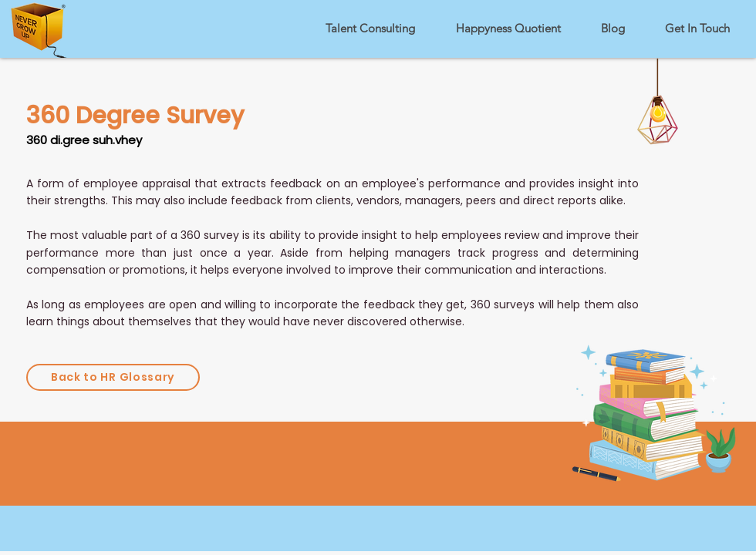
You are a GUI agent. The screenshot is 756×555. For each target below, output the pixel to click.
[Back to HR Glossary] (113, 377)
